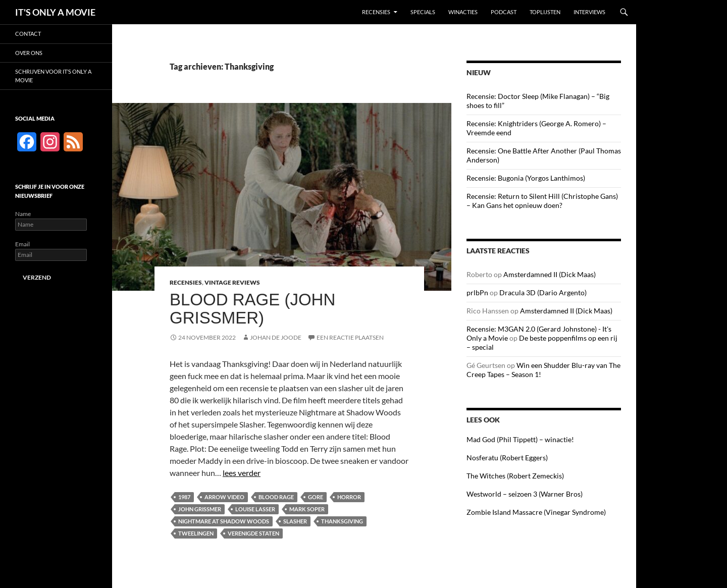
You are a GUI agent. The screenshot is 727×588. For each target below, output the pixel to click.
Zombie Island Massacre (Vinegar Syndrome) (536, 512)
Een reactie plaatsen (350, 337)
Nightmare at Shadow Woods (224, 521)
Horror (349, 497)
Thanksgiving (342, 521)
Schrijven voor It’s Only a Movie (53, 76)
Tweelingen (196, 533)
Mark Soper (307, 509)
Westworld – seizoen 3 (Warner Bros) (525, 494)
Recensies (376, 12)
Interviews (589, 12)
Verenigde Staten (253, 533)
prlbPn (477, 292)
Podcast (504, 12)
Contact (28, 34)
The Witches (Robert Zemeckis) (515, 476)
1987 (184, 497)
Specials (423, 12)
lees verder (242, 473)
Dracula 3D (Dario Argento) (543, 292)
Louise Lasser (255, 509)
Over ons (29, 53)
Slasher (295, 521)
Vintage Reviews (232, 282)
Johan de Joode (276, 337)
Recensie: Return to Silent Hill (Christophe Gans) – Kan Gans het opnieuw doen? (542, 201)
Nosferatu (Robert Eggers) (507, 458)
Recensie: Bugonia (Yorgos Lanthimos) (526, 178)
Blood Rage (276, 497)
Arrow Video (224, 497)
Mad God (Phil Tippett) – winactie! (520, 439)
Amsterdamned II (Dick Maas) (550, 274)
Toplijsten (545, 12)
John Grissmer (200, 509)
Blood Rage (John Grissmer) (252, 309)
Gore (316, 497)
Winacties (463, 12)
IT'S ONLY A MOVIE (55, 12)
